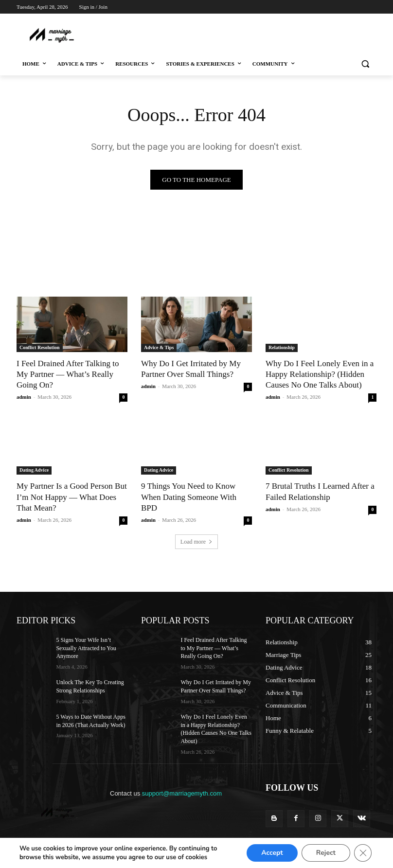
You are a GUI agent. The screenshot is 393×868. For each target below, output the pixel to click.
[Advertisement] (197, 34)
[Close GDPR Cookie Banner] (363, 853)
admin (24, 397)
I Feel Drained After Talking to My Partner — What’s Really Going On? (68, 374)
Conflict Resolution (40, 347)
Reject (325, 853)
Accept (271, 853)
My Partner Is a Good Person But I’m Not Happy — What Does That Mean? (72, 497)
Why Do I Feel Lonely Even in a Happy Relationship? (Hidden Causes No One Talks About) (320, 374)
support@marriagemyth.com (182, 793)
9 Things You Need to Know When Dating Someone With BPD (189, 497)
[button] (365, 64)
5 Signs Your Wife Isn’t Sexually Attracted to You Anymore (86, 648)
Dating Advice (34, 470)
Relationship (282, 347)
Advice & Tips (159, 347)
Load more (196, 542)
